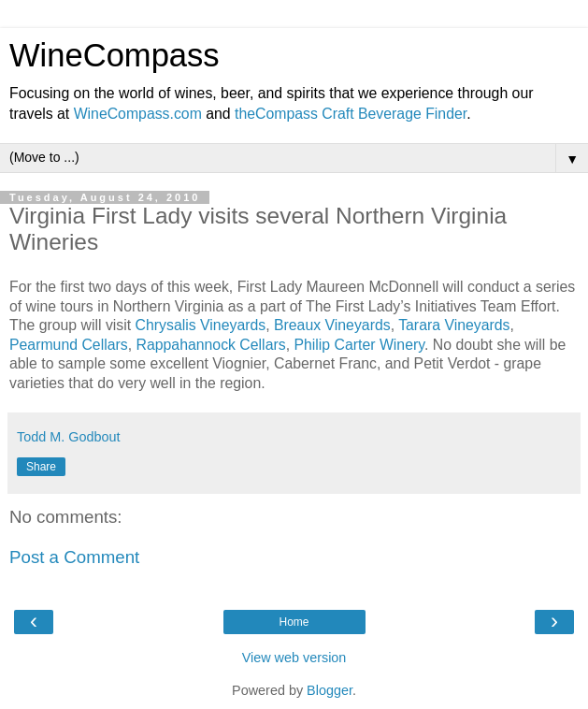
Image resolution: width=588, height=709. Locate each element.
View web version (294, 658)
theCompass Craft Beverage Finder (351, 114)
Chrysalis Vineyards (201, 325)
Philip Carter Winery (359, 345)
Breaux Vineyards (332, 325)
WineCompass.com (138, 114)
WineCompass (115, 55)
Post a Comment (74, 557)
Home (294, 622)
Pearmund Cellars (69, 345)
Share (41, 467)
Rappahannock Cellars (210, 345)
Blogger (330, 690)
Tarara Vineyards (454, 325)
